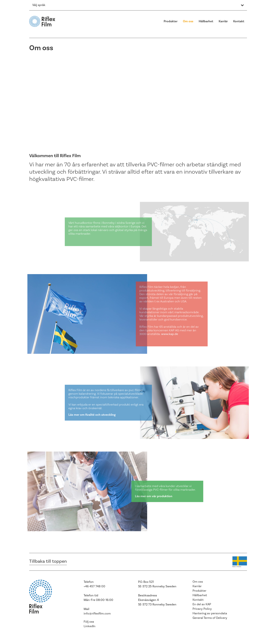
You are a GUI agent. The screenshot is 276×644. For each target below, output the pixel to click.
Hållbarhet (206, 21)
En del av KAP (202, 604)
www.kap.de (174, 334)
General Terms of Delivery (210, 618)
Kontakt (239, 21)
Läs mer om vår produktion (156, 496)
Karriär (223, 21)
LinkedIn (90, 626)
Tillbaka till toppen (48, 561)
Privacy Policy (202, 609)
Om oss (188, 21)
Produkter (171, 21)
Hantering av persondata (210, 613)
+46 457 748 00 (94, 586)
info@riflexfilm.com (97, 614)
